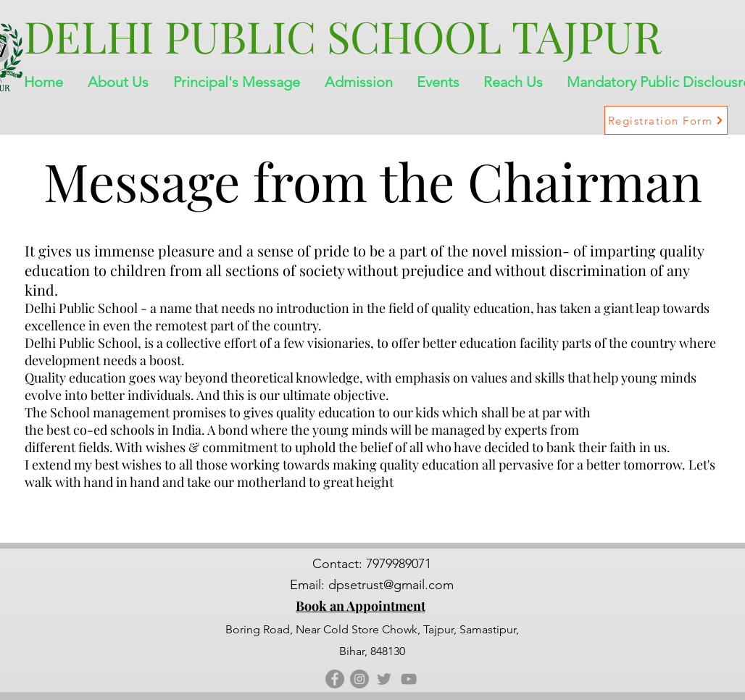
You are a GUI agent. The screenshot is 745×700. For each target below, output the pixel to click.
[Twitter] (384, 679)
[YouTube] (409, 679)
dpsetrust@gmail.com (391, 585)
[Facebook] (335, 679)
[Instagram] (359, 679)
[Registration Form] (666, 120)
